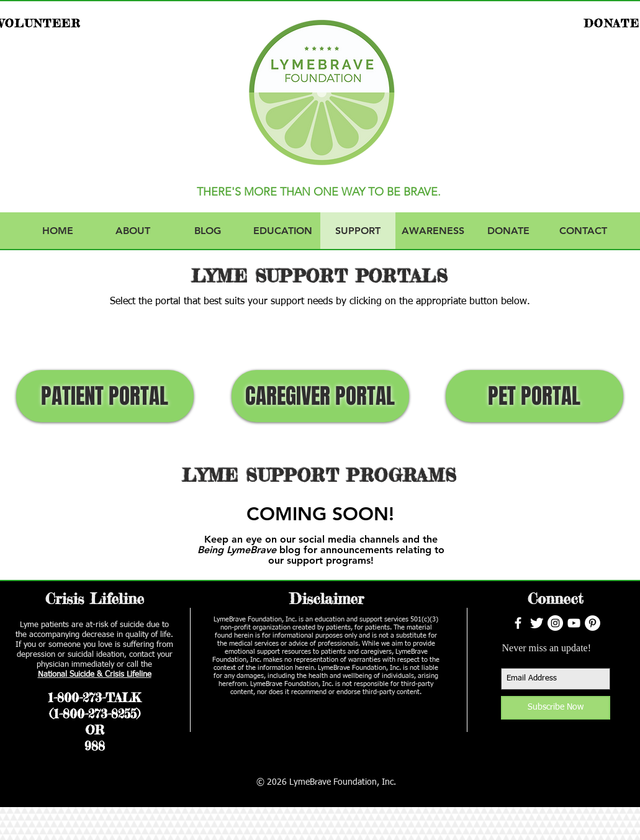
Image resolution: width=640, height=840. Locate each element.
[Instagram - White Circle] (555, 623)
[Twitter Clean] (537, 623)
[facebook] (518, 623)
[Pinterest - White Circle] (593, 623)
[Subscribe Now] (556, 708)
